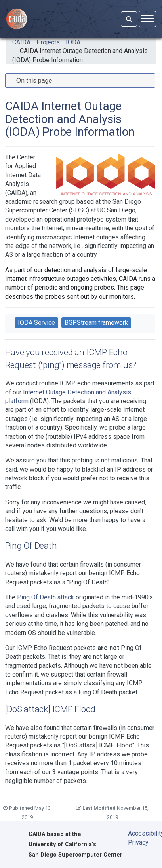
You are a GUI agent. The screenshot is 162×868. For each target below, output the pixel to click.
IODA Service (36, 323)
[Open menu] (147, 19)
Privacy (138, 842)
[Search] (129, 19)
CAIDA (21, 42)
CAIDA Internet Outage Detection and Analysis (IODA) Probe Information (80, 55)
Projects (48, 42)
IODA (73, 42)
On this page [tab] (31, 81)
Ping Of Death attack (46, 597)
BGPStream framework (96, 323)
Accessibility (140, 833)
